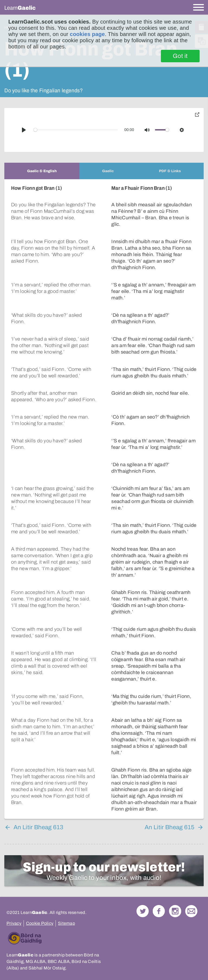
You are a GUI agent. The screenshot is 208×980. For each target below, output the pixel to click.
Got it (180, 56)
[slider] (76, 130)
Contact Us (191, 905)
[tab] (42, 171)
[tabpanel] (104, 496)
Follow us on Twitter (143, 905)
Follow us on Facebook (159, 905)
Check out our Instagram (175, 905)
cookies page (87, 34)
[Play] (24, 130)
